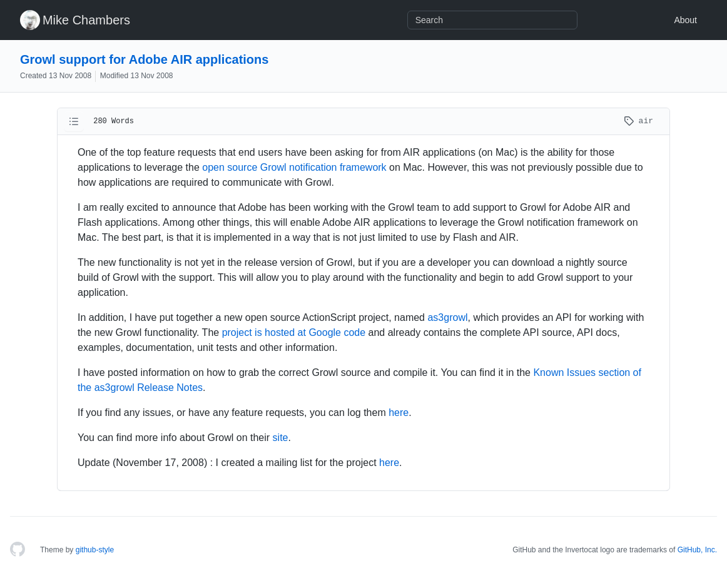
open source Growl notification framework (294, 167)
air (638, 121)
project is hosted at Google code (294, 332)
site (281, 438)
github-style (95, 550)
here (399, 413)
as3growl (447, 317)
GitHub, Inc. (697, 550)
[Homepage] (18, 550)
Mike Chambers (86, 20)
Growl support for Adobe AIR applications (144, 59)
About (685, 20)
